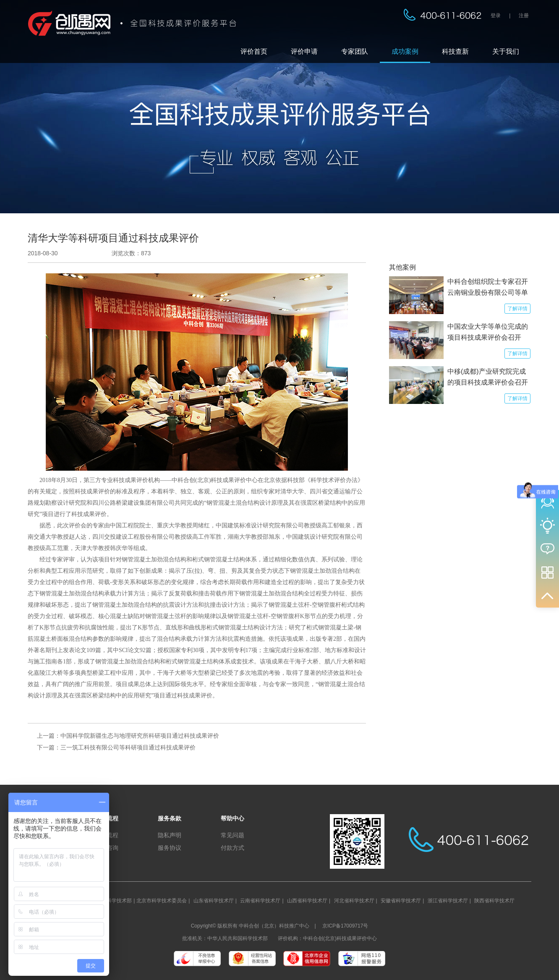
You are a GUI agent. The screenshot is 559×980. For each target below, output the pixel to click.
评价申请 (304, 51)
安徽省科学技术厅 (401, 901)
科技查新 (455, 51)
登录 (496, 16)
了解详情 (517, 309)
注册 (524, 16)
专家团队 (355, 51)
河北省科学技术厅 (354, 901)
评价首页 (254, 51)
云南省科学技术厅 (260, 901)
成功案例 (405, 51)
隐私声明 (170, 835)
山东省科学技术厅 (214, 901)
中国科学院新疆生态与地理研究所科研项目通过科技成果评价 (140, 736)
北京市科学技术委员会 (162, 901)
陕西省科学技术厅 (494, 901)
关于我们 (506, 51)
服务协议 (170, 848)
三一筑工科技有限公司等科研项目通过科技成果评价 (128, 747)
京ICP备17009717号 (345, 926)
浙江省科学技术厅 (448, 901)
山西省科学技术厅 (307, 901)
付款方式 (232, 848)
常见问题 (232, 835)
